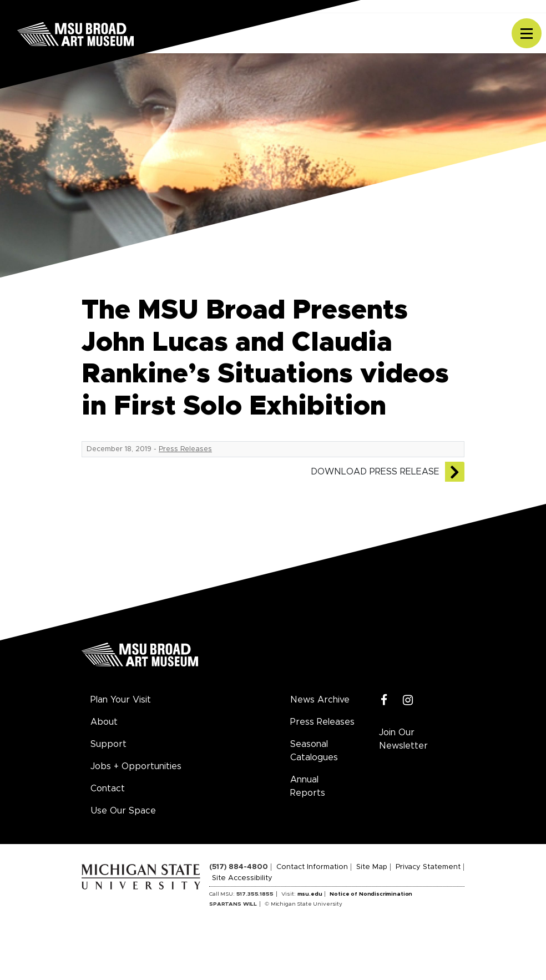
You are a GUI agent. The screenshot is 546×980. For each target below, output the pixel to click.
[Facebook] (384, 701)
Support (108, 744)
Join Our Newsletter (403, 739)
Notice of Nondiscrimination (371, 894)
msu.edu (310, 894)
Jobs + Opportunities (136, 766)
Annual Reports (308, 786)
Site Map (372, 867)
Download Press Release (375, 472)
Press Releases (185, 449)
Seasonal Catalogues (314, 751)
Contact (108, 789)
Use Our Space (123, 811)
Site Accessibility (242, 878)
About (104, 722)
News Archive (320, 700)
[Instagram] (408, 701)
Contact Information (312, 867)
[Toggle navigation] (527, 33)
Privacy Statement (428, 867)
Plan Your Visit (121, 700)
